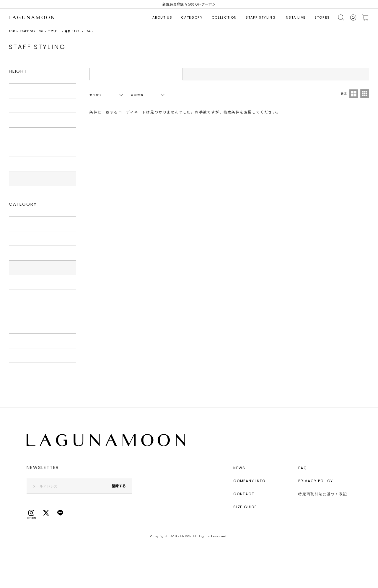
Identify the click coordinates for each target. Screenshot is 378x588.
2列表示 (354, 94)
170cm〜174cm (26, 178)
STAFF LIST (322, 74)
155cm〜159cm (26, 135)
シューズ (19, 311)
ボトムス (19, 282)
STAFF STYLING (261, 17)
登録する (119, 486)
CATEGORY (192, 17)
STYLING (136, 74)
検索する (341, 18)
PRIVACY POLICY (316, 481)
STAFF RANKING (229, 74)
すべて (17, 91)
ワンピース (21, 253)
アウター (54, 31)
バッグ (17, 297)
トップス (19, 238)
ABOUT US (162, 17)
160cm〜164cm (26, 149)
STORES (322, 17)
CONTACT (244, 494)
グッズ (17, 341)
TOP (12, 31)
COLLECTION (224, 17)
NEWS (239, 468)
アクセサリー (22, 326)
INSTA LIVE (295, 17)
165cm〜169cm (26, 164)
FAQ (302, 468)
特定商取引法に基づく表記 (323, 494)
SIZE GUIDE (245, 507)
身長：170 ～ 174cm (80, 31)
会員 (353, 18)
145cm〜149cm (26, 105)
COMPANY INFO (249, 481)
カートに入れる (365, 18)
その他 (17, 355)
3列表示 (365, 94)
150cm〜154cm (26, 120)
